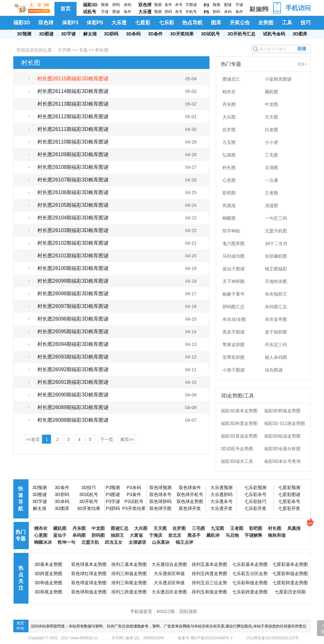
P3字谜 (113, 501)
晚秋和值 (277, 535)
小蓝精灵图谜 (278, 79)
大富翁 (136, 535)
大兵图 (229, 117)
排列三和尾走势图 (129, 583)
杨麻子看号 (234, 294)
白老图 (271, 130)
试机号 (90, 12)
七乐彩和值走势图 (250, 583)
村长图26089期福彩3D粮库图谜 (73, 407)
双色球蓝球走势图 (89, 583)
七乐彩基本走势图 (250, 564)
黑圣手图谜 (234, 332)
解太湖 (90, 34)
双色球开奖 (190, 508)
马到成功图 (234, 256)
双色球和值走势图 (89, 592)
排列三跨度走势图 (129, 592)
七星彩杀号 (289, 501)
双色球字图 (160, 508)
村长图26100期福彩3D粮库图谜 (73, 268)
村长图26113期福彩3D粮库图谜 (73, 104)
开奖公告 (240, 23)
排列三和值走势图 (129, 573)
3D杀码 (133, 34)
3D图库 (300, 34)
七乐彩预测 (255, 488)
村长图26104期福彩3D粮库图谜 (73, 218)
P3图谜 (113, 494)
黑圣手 (194, 535)
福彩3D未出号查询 (283, 461)
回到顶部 (188, 611)
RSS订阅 (166, 611)
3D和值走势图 (48, 583)
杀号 (179, 5)
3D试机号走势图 (237, 449)
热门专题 (21, 535)
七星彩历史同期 (290, 592)
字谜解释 (253, 535)
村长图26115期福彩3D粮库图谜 (73, 79)
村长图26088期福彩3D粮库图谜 (73, 420)
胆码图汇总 (234, 307)
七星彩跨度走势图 (290, 583)
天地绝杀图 (276, 281)
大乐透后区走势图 (169, 592)
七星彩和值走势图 (290, 573)
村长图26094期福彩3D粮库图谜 (73, 344)
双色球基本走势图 (89, 564)
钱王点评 (184, 542)
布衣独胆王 (276, 294)
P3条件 (134, 494)
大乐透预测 (221, 488)
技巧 (306, 23)
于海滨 (156, 535)
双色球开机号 (190, 494)
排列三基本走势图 (129, 564)
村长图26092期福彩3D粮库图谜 (73, 369)
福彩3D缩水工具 (237, 461)
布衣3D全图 (234, 319)
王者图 (271, 193)
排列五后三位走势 (209, 583)
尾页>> (127, 439)
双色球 (145, 5)
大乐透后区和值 (169, 583)
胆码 (116, 5)
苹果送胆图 (234, 345)
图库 (216, 23)
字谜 (105, 12)
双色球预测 (160, 488)
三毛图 (271, 155)
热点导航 (192, 23)
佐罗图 (229, 130)
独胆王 (117, 535)
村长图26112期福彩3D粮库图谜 (73, 117)
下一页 (107, 439)
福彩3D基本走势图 (239, 411)
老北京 (175, 535)
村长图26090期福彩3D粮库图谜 (73, 395)
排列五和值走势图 (209, 592)
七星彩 (143, 23)
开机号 (191, 12)
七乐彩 (166, 23)
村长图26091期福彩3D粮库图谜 (73, 382)
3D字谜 (68, 34)
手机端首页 (141, 611)
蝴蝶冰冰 (43, 542)
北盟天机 (90, 542)
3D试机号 (210, 34)
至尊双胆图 (234, 357)
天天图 (271, 117)
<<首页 (33, 439)
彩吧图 (229, 193)
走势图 (266, 23)
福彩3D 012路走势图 (285, 423)
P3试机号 (134, 501)
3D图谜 (46, 34)
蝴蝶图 (229, 218)
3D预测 (24, 34)
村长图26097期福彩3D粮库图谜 (73, 306)
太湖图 (271, 168)
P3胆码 (113, 508)
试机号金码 (274, 34)
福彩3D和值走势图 (283, 411)
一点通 (271, 180)
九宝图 (229, 142)
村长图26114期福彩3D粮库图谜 (73, 91)
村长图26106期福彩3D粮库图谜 (73, 192)
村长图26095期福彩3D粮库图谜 (73, 331)
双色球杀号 (160, 494)
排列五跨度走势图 (209, 573)
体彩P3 (70, 23)
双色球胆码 (160, 501)
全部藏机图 (276, 256)
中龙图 (271, 104)
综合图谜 (274, 370)
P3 (206, 5)
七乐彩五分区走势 (250, 573)
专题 (83, 50)
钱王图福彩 (276, 269)
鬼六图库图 (234, 243)
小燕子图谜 (234, 370)
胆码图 (98, 535)
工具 (287, 23)
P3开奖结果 (134, 508)
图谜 (116, 12)
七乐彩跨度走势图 (250, 592)
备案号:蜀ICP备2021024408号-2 (205, 638)
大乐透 (145, 12)
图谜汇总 (120, 528)
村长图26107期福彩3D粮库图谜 (73, 180)
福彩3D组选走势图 (283, 436)
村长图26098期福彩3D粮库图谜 (73, 294)
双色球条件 (190, 488)
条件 (128, 12)
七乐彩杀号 (255, 494)
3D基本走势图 (48, 564)
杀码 (128, 5)
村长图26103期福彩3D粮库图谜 (73, 230)
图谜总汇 (231, 79)
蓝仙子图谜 (234, 269)
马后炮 (232, 535)
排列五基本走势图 (209, 564)
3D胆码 (111, 34)
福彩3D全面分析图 (283, 449)
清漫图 (271, 205)
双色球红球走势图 (89, 573)
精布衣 (229, 92)
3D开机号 (89, 501)
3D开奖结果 (182, 34)
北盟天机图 (276, 231)
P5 (206, 12)
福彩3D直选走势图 (239, 436)
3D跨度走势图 (48, 573)
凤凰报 (229, 205)
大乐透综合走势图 (169, 564)
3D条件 (155, 34)
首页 (65, 9)
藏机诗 (213, 535)
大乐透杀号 (221, 501)
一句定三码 (276, 218)
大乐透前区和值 (169, 573)
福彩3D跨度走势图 (239, 423)
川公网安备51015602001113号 (272, 638)
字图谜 (191, 5)
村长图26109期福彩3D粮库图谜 (73, 154)
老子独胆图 (276, 332)
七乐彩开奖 (255, 508)
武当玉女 (114, 542)
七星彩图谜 (289, 494)
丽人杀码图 (276, 357)
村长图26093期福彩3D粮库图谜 (73, 357)
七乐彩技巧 (255, 501)
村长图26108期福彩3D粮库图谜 (73, 167)
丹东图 (229, 104)
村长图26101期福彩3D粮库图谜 (73, 256)
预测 (105, 5)
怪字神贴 (231, 231)
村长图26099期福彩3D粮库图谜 (73, 281)
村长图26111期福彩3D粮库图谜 (73, 129)
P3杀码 (134, 488)
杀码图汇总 (276, 307)
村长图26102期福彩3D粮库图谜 (73, 243)
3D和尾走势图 (48, 592)
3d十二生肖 (276, 243)
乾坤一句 (66, 542)
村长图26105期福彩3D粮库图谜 (73, 205)
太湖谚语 (137, 542)
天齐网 (64, 50)
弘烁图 (229, 155)
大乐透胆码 (221, 494)
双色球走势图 (190, 501)
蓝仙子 (60, 535)
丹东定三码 (276, 345)
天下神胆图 (234, 281)
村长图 (229, 168)
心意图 (229, 180)
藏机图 (271, 92)
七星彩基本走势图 (290, 564)
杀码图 (79, 535)
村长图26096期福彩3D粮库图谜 (73, 319)
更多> (302, 64)
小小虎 (271, 142)
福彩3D (90, 5)
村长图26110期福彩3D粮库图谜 (73, 142)
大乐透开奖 (221, 508)
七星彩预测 (289, 488)
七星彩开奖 (289, 508)
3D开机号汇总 (241, 34)
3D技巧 (89, 488)
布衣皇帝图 (276, 319)
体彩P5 (95, 23)
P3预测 (113, 488)
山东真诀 (161, 542)
